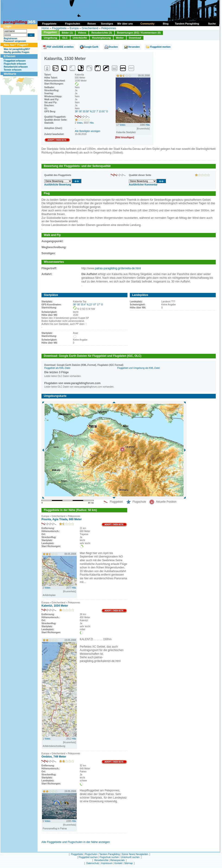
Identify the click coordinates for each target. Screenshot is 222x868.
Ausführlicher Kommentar (143, 185)
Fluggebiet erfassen (15, 61)
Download (135, 38)
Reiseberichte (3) (102, 33)
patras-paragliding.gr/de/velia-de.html (118, 268)
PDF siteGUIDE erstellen (60, 47)
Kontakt (118, 863)
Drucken (113, 47)
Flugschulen (91, 854)
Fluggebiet (50, 32)
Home (45, 28)
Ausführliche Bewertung (58, 185)
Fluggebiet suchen (88, 857)
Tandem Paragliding (109, 854)
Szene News (128, 854)
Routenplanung (101, 38)
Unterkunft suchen (130, 857)
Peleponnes (109, 28)
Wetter (120, 38)
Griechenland (90, 28)
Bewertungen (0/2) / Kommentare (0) (139, 33)
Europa (74, 28)
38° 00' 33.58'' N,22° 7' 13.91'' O (91, 111)
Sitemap (128, 863)
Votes (80, 123)
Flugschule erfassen (15, 64)
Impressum (107, 863)
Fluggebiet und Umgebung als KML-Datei (138, 368)
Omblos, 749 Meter (54, 757)
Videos (82, 33)
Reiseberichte (101, 860)
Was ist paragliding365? (17, 49)
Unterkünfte (80, 38)
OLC (65, 38)
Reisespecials (117, 860)
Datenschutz (93, 863)
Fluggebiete (59, 28)
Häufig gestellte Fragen (17, 52)
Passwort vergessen (15, 41)
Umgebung (50, 38)
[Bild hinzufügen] (125, 137)
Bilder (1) (67, 33)
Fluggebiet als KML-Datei (57, 368)
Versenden (134, 47)
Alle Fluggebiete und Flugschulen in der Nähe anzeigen (76, 842)
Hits (92, 123)
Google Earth (91, 47)
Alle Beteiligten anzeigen (88, 131)
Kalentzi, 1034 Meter (55, 606)
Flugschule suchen (109, 857)
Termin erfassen (13, 70)
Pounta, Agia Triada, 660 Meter (62, 519)
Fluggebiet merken (160, 47)
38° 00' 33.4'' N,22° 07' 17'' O (88, 305)
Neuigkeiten (142, 854)
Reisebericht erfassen (16, 67)
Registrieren (10, 39)
